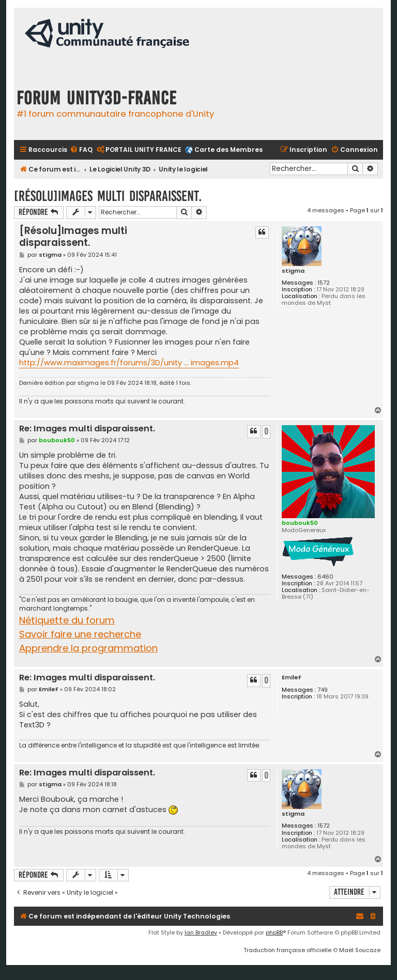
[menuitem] (81, 150)
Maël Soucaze (360, 950)
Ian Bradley (201, 932)
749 (323, 690)
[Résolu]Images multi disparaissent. (108, 196)
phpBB (274, 932)
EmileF (292, 678)
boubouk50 (300, 523)
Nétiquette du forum (67, 620)
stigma (293, 271)
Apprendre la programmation (88, 648)
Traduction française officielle (287, 950)
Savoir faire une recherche (80, 634)
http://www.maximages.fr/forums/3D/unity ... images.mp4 (129, 363)
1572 (324, 283)
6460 (325, 577)
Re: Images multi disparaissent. (87, 429)
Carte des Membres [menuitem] (228, 150)
